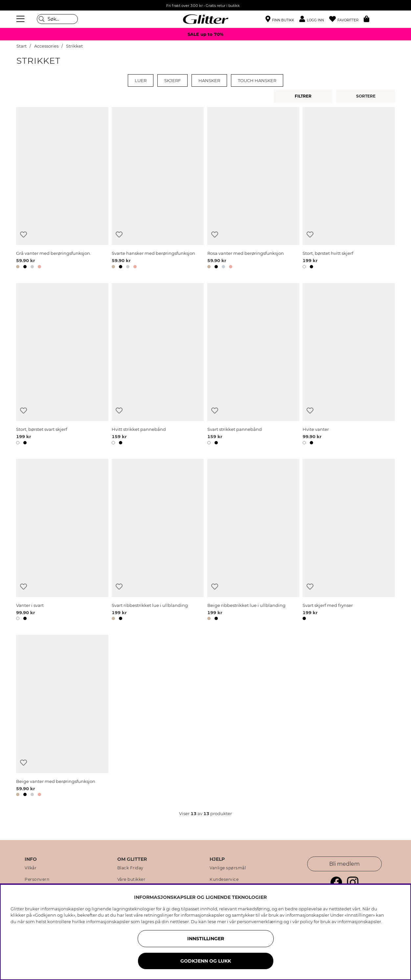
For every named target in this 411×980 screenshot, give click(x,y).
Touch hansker (257, 80)
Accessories (46, 46)
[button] (314, 19)
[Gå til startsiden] (206, 19)
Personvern (37, 880)
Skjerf (172, 80)
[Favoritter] (346, 19)
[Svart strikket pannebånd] (253, 365)
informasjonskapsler (359, 922)
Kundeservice (224, 880)
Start (22, 46)
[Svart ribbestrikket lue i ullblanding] (158, 541)
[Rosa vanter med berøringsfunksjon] (253, 189)
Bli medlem (344, 864)
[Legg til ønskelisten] (23, 235)
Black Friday (130, 868)
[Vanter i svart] (62, 541)
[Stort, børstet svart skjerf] (62, 365)
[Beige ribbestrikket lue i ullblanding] (253, 541)
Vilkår (31, 868)
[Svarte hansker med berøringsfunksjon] (158, 189)
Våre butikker (131, 880)
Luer (141, 80)
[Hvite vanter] (349, 365)
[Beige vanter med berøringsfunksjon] (62, 717)
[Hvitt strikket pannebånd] (158, 365)
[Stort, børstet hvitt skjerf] (349, 189)
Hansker (209, 80)
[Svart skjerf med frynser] (349, 541)
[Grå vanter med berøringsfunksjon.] (62, 189)
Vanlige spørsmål (228, 868)
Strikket (74, 46)
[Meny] (21, 19)
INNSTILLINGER (206, 939)
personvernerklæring (260, 922)
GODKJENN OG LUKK (206, 961)
